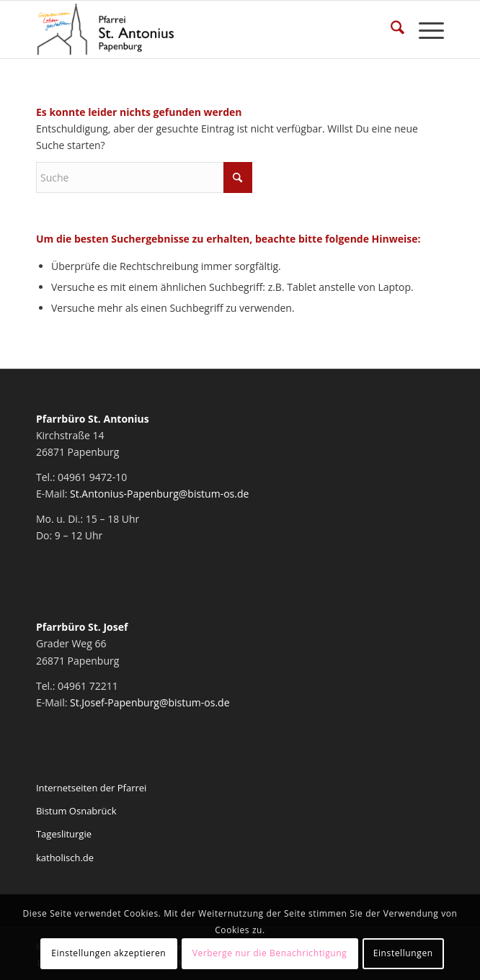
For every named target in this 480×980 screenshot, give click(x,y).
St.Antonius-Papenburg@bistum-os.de (159, 494)
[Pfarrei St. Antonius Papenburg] (199, 30)
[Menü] (424, 30)
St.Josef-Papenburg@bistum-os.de (150, 702)
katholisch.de (65, 858)
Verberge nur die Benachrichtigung (270, 953)
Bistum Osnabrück (76, 811)
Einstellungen (403, 953)
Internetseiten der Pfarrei (91, 788)
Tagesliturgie (64, 834)
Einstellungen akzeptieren (108, 953)
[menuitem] (390, 30)
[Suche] (390, 30)
